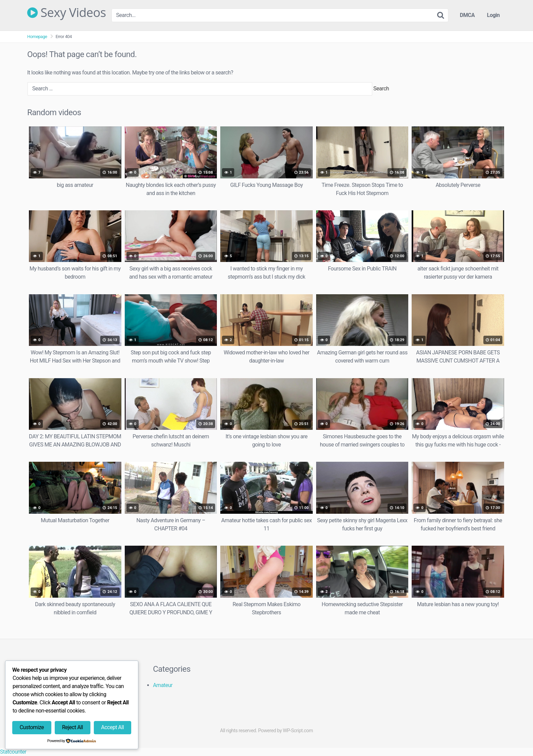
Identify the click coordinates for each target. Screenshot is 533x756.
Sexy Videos (67, 13)
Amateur (163, 685)
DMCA (467, 15)
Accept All (112, 727)
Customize (32, 727)
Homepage (37, 37)
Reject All (72, 727)
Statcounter (13, 752)
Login (493, 15)
